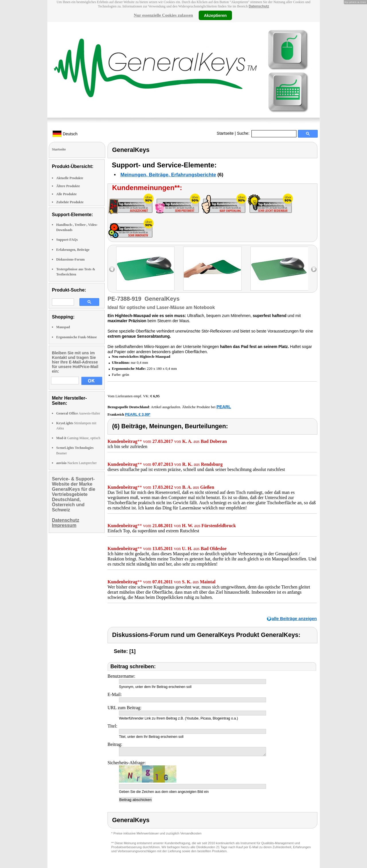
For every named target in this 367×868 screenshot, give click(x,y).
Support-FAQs (67, 240)
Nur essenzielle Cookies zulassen (163, 15)
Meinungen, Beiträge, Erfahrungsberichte (168, 175)
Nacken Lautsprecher (76, 463)
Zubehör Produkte (70, 202)
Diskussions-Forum (70, 259)
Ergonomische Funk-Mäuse (77, 337)
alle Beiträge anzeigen (294, 618)
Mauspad (63, 327)
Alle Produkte (66, 194)
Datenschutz (259, 6)
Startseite (225, 133)
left (112, 269)
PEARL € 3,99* (138, 414)
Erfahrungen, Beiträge (73, 250)
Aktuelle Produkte (70, 178)
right (314, 269)
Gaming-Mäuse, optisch (78, 438)
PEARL (224, 407)
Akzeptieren (215, 15)
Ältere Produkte (68, 186)
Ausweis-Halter (78, 413)
